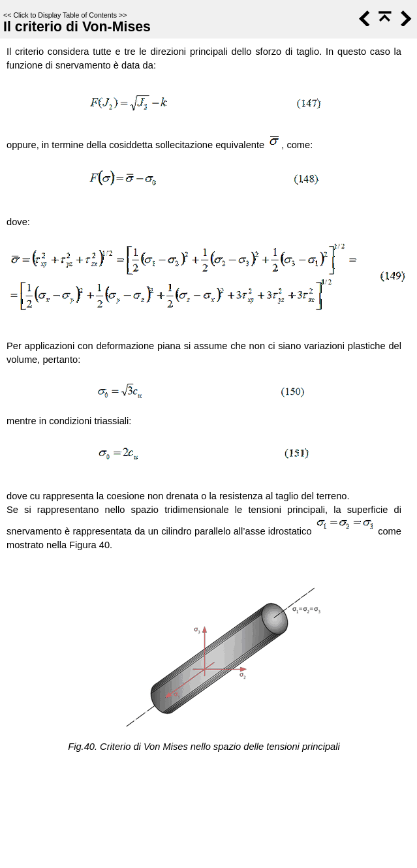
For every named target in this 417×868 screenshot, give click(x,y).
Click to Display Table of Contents (65, 15)
